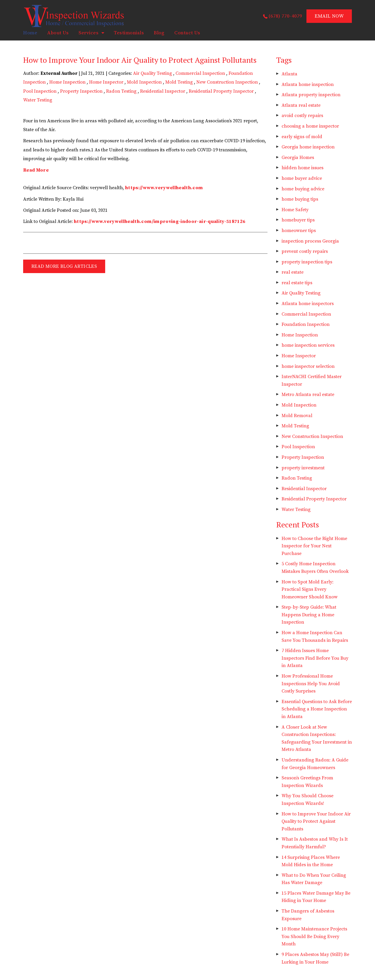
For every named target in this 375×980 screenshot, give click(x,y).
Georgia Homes (298, 158)
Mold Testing (179, 82)
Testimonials (129, 33)
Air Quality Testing (152, 73)
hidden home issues (302, 168)
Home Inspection (67, 82)
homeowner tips (299, 231)
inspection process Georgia (310, 241)
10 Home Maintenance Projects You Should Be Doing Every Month (314, 936)
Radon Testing (121, 91)
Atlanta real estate (301, 105)
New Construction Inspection (227, 82)
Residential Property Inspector (221, 91)
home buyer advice (302, 178)
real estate (293, 272)
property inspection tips (307, 262)
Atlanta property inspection (311, 95)
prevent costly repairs (305, 251)
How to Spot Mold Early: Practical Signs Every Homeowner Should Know (310, 589)
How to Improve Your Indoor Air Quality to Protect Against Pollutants (316, 821)
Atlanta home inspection (308, 84)
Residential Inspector (163, 91)
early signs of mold (302, 137)
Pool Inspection (40, 91)
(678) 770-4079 (285, 16)
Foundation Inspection (306, 324)
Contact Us (187, 33)
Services (88, 33)
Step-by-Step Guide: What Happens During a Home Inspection (309, 615)
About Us (58, 33)
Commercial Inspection (200, 73)
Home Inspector (106, 82)
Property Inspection (81, 91)
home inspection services (308, 345)
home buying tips (300, 199)
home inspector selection (308, 366)
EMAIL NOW (329, 16)
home (30, 33)
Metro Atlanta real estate (308, 395)
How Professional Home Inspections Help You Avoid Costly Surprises (311, 684)
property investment (303, 468)
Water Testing (38, 100)
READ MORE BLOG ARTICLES (64, 266)
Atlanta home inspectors (308, 304)
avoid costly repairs (302, 116)
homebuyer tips (298, 220)
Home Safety (295, 210)
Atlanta (289, 74)
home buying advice (303, 189)
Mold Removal (297, 416)
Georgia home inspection (308, 147)
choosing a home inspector (310, 126)
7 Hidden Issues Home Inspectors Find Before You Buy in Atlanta (315, 658)
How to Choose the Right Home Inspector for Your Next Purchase (314, 546)
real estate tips (297, 283)
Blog (159, 33)
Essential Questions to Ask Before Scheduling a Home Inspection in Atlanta (317, 709)
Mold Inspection (144, 82)
